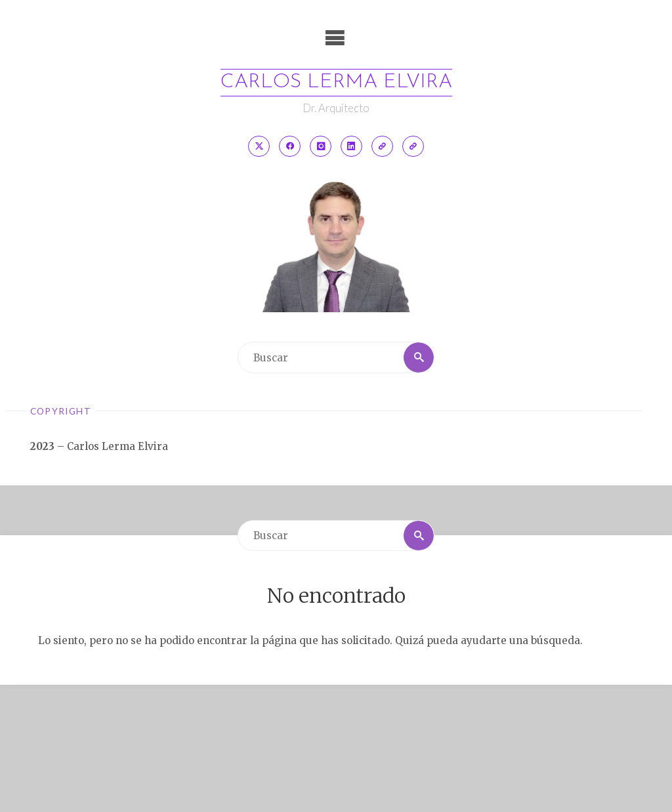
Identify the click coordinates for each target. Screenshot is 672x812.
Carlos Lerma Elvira (336, 82)
